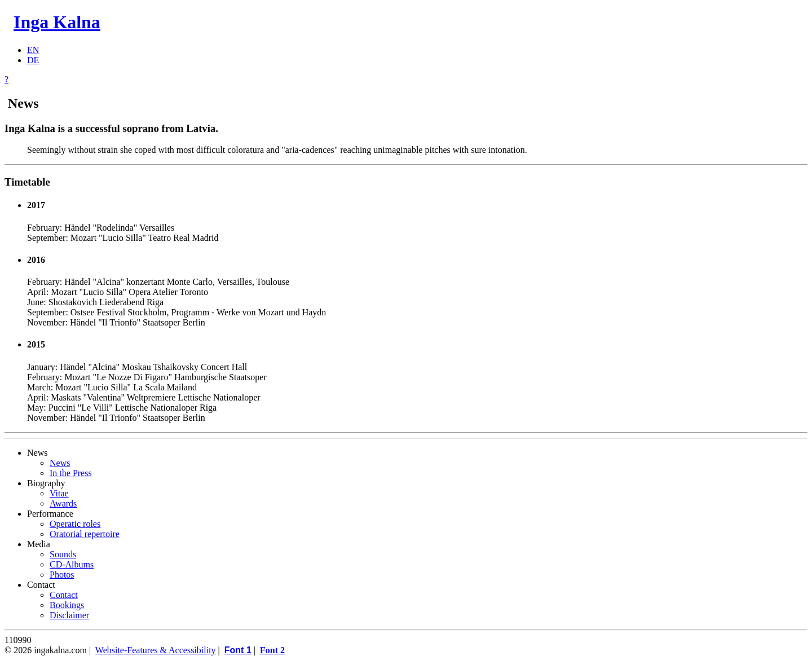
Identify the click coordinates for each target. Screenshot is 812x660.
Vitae (59, 493)
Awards (63, 503)
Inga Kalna (57, 22)
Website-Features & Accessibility (156, 650)
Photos (62, 575)
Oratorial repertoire (85, 534)
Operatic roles (75, 524)
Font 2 (272, 650)
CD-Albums (72, 564)
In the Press (71, 473)
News (60, 463)
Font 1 (238, 650)
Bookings (67, 605)
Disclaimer (69, 615)
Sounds (63, 554)
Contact (64, 595)
